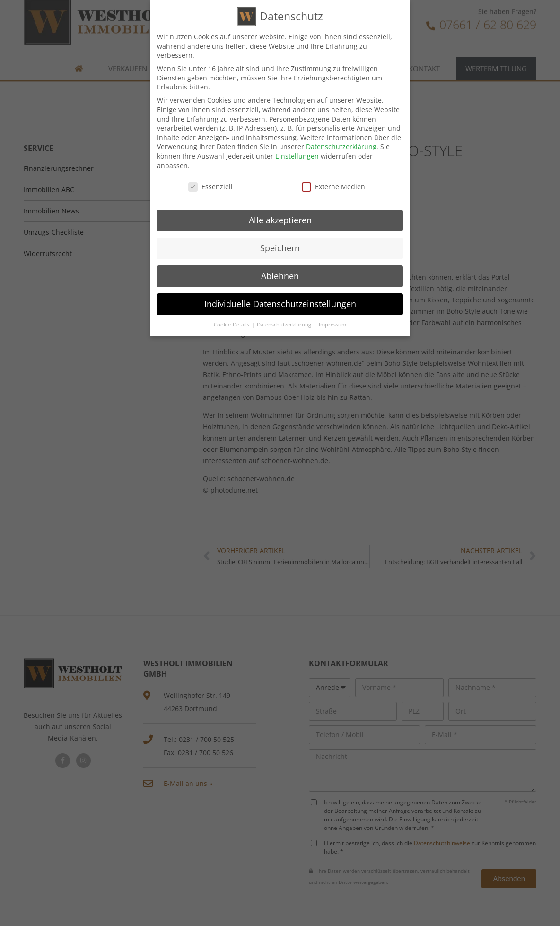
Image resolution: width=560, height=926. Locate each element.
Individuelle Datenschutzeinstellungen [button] (280, 302)
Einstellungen (297, 154)
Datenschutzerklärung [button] (285, 323)
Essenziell (210, 186)
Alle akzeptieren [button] (280, 219)
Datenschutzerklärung (341, 146)
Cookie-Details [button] (232, 323)
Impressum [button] (332, 323)
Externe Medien (333, 186)
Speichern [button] (280, 247)
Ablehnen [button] (280, 274)
